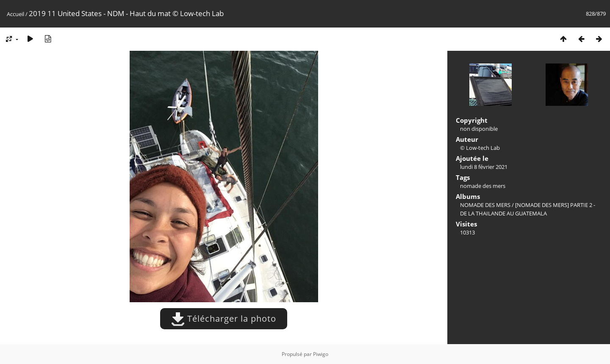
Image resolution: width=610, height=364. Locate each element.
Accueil (15, 14)
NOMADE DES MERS (485, 205)
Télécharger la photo (224, 318)
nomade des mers (483, 186)
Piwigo (321, 354)
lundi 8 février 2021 (484, 167)
